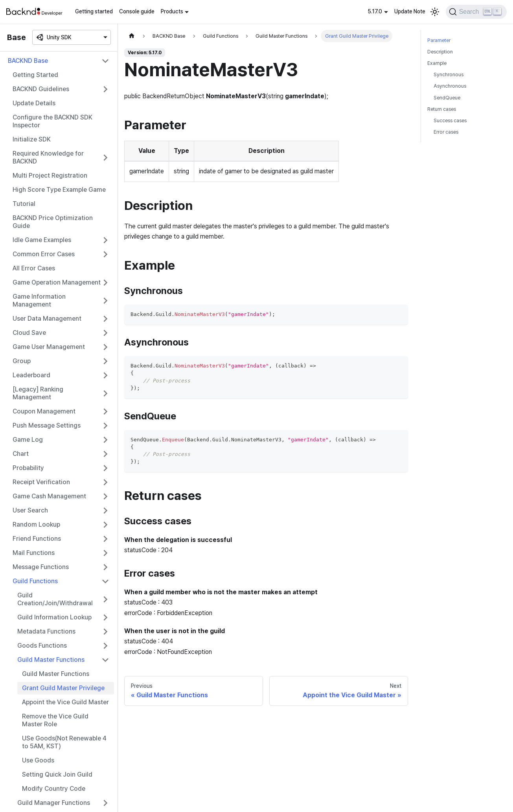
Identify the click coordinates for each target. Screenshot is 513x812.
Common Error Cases (44, 254)
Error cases (446, 132)
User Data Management (47, 319)
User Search (30, 510)
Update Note (410, 11)
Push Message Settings (47, 425)
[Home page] (132, 36)
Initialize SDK (32, 139)
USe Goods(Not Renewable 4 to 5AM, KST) (64, 742)
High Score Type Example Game (59, 190)
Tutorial (24, 204)
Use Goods (38, 760)
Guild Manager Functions (54, 803)
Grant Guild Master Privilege (63, 688)
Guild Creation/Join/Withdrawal (55, 599)
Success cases (450, 120)
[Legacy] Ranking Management (38, 393)
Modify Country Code (54, 789)
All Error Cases (34, 268)
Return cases (442, 109)
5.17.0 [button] (375, 11)
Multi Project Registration (50, 175)
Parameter (439, 40)
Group (22, 361)
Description (440, 52)
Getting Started (35, 75)
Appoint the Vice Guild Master (65, 702)
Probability (28, 468)
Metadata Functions (46, 631)
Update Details (34, 103)
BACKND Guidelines (41, 89)
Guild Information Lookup (54, 617)
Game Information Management (39, 300)
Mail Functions (34, 553)
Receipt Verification (41, 482)
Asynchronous (450, 86)
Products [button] (172, 11)
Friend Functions (37, 539)
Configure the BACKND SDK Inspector (52, 121)
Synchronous (449, 74)
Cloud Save (29, 333)
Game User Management (49, 347)
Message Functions (41, 567)
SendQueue (447, 98)
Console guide (137, 11)
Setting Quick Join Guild (57, 774)
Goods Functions (42, 646)
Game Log (28, 440)
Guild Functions (35, 581)
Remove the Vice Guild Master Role (55, 720)
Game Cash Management (49, 496)
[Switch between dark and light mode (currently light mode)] (435, 12)
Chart (21, 454)
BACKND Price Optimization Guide (53, 222)
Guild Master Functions (51, 660)
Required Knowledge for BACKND (48, 157)
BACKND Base (28, 61)
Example (437, 63)
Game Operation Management (57, 282)
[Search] (476, 12)
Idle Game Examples (42, 240)
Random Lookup (36, 524)
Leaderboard (31, 375)
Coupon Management (44, 411)
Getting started (94, 11)
